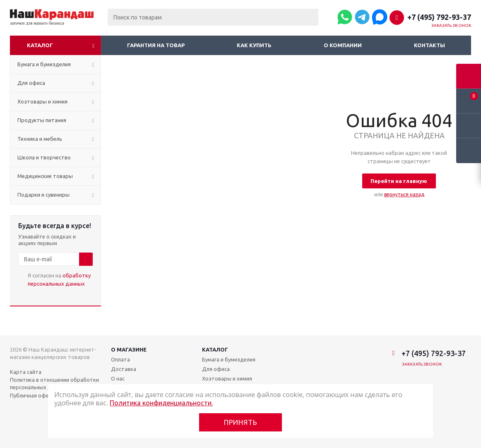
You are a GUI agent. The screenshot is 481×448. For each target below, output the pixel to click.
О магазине (129, 349)
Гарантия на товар (156, 45)
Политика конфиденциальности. (161, 403)
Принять (241, 422)
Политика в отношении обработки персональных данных (54, 383)
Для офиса (216, 369)
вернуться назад (404, 194)
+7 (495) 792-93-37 (439, 17)
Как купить (254, 45)
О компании (343, 45)
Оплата (120, 359)
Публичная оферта (34, 395)
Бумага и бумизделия (229, 359)
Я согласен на (59, 279)
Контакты (429, 45)
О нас (118, 378)
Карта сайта (26, 372)
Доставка (124, 369)
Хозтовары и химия (227, 378)
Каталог (40, 45)
